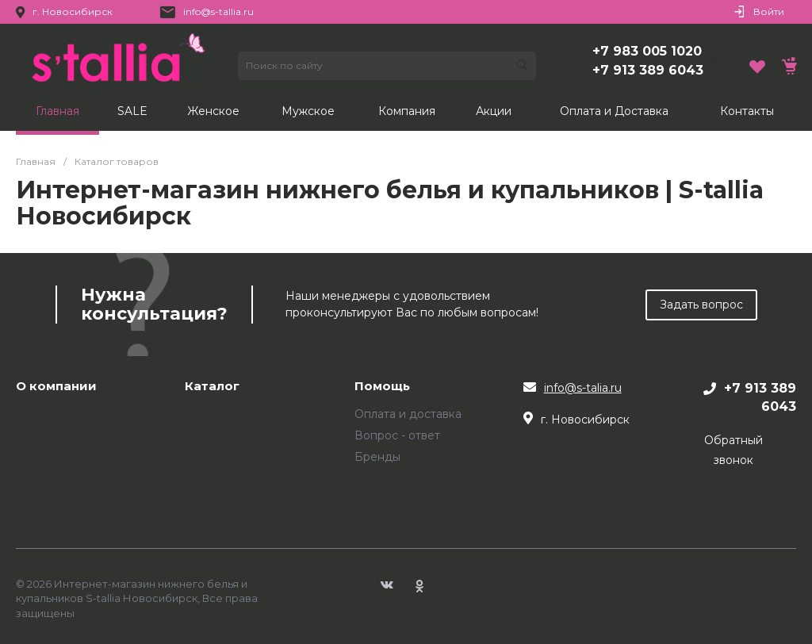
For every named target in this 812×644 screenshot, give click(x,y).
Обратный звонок (733, 450)
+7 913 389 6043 (648, 70)
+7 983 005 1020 (647, 51)
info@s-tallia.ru (218, 11)
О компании (56, 387)
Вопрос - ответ (397, 435)
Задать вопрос (701, 305)
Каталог (212, 387)
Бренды (377, 457)
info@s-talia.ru (583, 388)
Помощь (382, 387)
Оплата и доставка (408, 414)
